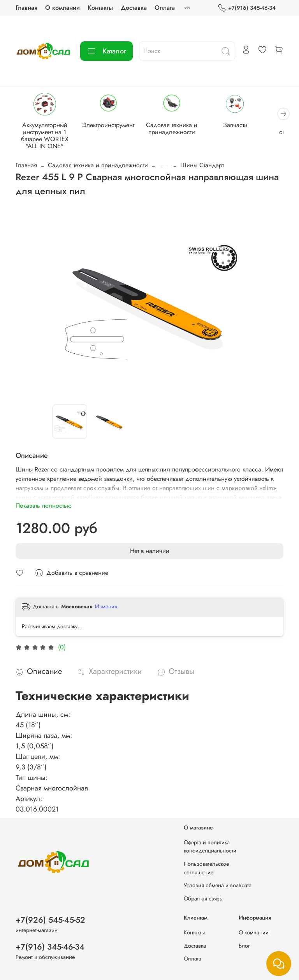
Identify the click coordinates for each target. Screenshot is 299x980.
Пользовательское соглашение (206, 868)
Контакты (100, 8)
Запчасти (235, 125)
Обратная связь (203, 898)
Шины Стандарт (202, 165)
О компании (62, 8)
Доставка (134, 8)
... (164, 165)
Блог (244, 946)
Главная (26, 8)
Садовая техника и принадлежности (172, 128)
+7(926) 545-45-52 (50, 920)
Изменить (107, 606)
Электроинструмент (108, 125)
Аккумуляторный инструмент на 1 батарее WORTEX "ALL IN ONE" (45, 136)
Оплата (165, 8)
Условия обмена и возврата (218, 885)
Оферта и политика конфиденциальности (210, 847)
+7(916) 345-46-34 (247, 8)
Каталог (106, 51)
